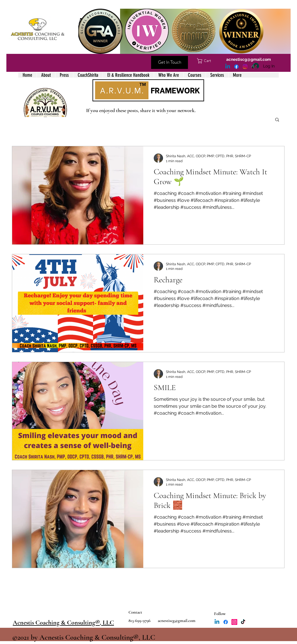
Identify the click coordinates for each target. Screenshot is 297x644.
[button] (207, 61)
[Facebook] (236, 67)
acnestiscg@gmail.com (249, 59)
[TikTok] (254, 67)
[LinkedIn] (228, 67)
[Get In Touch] (170, 62)
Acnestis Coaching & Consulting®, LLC (63, 623)
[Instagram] (245, 67)
